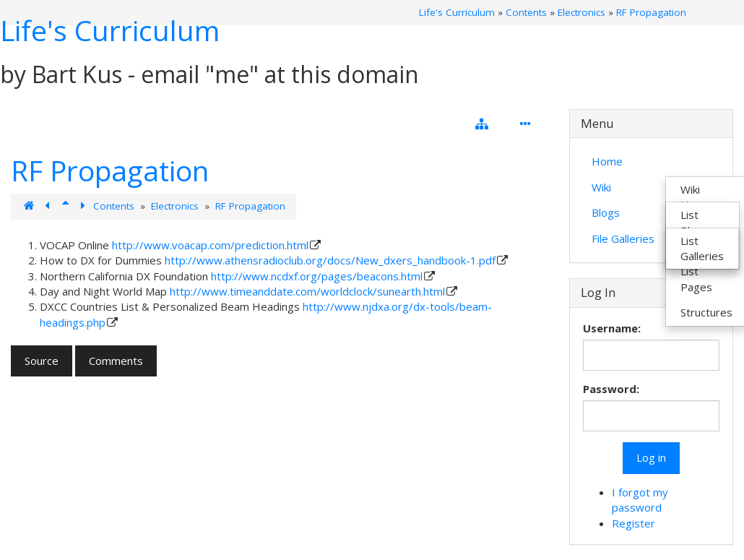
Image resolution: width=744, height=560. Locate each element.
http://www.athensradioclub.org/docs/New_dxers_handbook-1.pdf (330, 260)
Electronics (581, 12)
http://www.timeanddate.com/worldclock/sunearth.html (307, 291)
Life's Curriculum (110, 30)
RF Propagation (651, 12)
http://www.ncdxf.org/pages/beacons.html (317, 276)
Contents (526, 12)
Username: (612, 328)
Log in (651, 457)
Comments (116, 361)
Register (633, 523)
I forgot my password (640, 500)
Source (42, 361)
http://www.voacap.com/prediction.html (210, 245)
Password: (611, 389)
